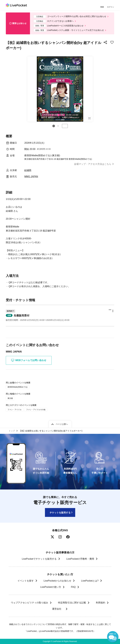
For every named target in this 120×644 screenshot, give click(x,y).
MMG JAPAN (31, 176)
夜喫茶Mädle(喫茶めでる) (18, 387)
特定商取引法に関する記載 (72, 603)
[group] (60, 89)
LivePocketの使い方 (51, 587)
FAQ (73, 587)
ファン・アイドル (15, 410)
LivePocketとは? (90, 581)
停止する (65, 126)
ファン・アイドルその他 (36, 410)
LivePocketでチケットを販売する (39, 559)
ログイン (111, 7)
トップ (12, 431)
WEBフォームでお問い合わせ (29, 360)
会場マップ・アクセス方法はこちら (93, 164)
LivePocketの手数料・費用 (80, 559)
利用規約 (101, 603)
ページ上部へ (62, 424)
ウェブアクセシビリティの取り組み (30, 603)
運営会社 (58, 609)
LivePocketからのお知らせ (57, 581)
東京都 (10, 398)
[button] (54, 126)
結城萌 (28, 170)
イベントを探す (26, 581)
